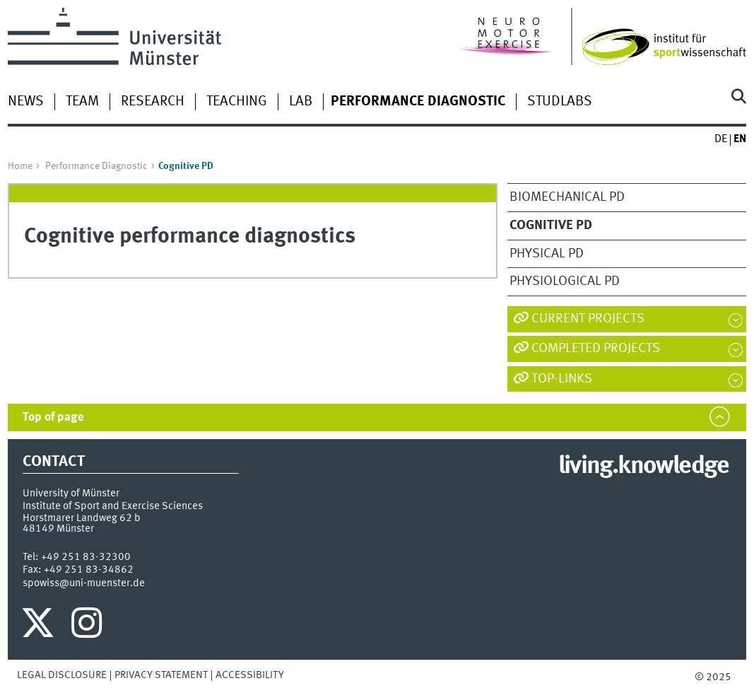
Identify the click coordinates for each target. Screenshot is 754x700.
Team (82, 102)
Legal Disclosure (62, 675)
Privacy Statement (161, 675)
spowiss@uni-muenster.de (84, 583)
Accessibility (250, 675)
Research (153, 102)
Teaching (237, 102)
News (26, 102)
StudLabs (560, 102)
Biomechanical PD (567, 197)
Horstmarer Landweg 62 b (82, 518)
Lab (301, 102)
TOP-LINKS (562, 379)
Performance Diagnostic (96, 166)
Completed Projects (596, 349)
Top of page (53, 418)
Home (20, 166)
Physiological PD (565, 281)
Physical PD (547, 254)
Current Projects (588, 319)
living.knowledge (643, 467)
